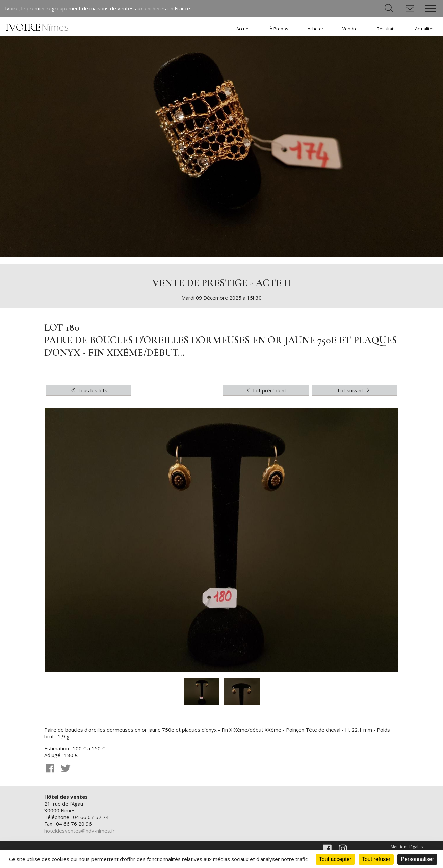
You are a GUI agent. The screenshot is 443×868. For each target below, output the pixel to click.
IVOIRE (37, 27)
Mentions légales (407, 847)
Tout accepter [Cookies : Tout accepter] (335, 859)
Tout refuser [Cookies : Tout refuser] (376, 859)
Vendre (350, 29)
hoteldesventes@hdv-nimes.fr (80, 831)
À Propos (279, 29)
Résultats (386, 29)
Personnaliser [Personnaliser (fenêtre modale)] (417, 859)
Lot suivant (354, 390)
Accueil (243, 29)
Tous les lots (89, 390)
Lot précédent (266, 390)
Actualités (425, 29)
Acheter (316, 29)
